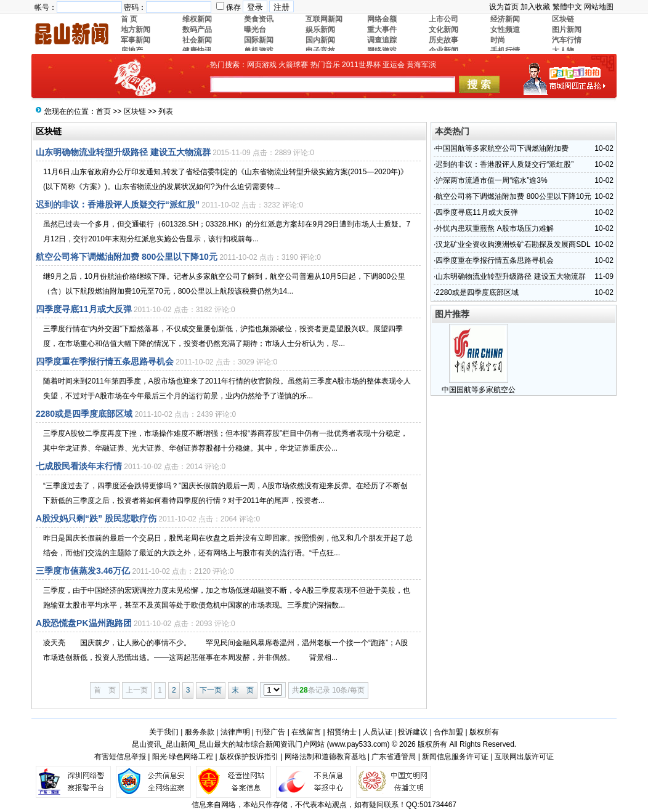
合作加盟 (448, 732)
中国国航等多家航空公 (479, 390)
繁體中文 (567, 7)
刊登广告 (270, 732)
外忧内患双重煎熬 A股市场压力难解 (494, 228)
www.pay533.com (358, 744)
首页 (103, 111)
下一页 (211, 690)
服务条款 (200, 732)
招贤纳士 (342, 732)
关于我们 (164, 732)
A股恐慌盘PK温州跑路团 (84, 623)
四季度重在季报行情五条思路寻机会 (105, 361)
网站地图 (599, 7)
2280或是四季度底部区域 (84, 414)
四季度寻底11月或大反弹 (84, 309)
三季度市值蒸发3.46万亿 (83, 571)
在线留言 (306, 732)
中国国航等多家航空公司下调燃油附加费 (502, 148)
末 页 (243, 690)
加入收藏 (535, 7)
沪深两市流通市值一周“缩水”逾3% (491, 180)
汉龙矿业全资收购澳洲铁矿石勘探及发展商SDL (513, 244)
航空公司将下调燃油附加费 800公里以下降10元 (127, 257)
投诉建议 (413, 732)
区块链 (135, 111)
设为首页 (504, 7)
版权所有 (484, 732)
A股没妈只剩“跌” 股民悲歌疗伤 (96, 518)
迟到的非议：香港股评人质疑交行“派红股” (118, 204)
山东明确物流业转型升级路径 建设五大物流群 (123, 152)
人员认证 (378, 732)
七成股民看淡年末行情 (79, 466)
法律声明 (235, 732)
